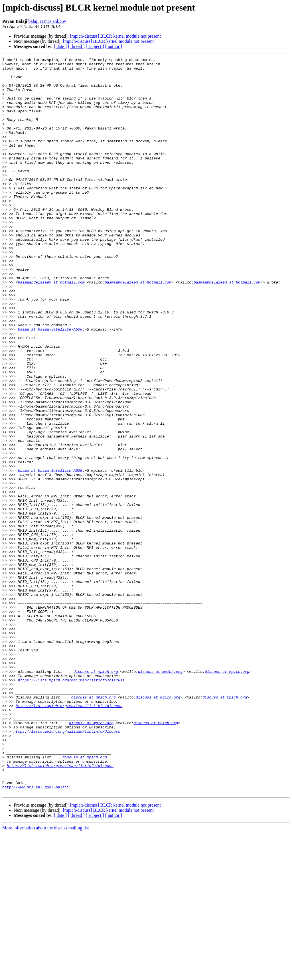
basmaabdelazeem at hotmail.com (51, 327)
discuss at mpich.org (96, 795)
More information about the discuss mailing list (46, 975)
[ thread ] (76, 46)
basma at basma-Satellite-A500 (50, 384)
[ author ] (114, 46)
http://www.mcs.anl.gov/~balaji (36, 933)
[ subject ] (95, 46)
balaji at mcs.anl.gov (47, 21)
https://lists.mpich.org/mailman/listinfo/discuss (71, 805)
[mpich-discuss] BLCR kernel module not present (115, 36)
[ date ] (60, 46)
